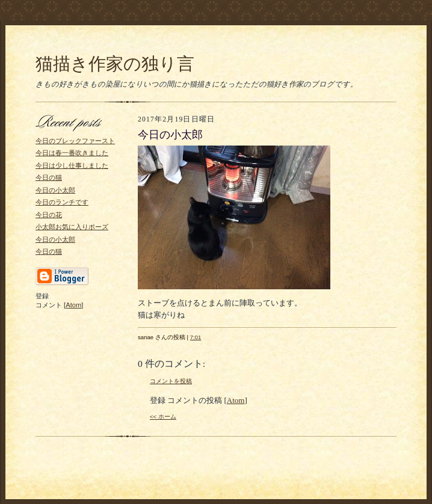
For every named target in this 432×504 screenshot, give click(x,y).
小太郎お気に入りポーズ (72, 227)
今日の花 (49, 215)
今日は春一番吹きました (72, 153)
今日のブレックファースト (75, 141)
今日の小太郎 (55, 190)
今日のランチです (62, 202)
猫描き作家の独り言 (115, 64)
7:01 (196, 337)
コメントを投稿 (171, 381)
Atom (73, 305)
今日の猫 (49, 177)
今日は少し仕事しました (72, 165)
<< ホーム (163, 416)
